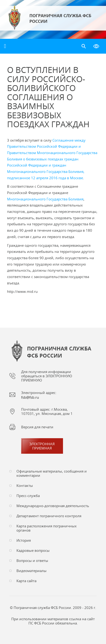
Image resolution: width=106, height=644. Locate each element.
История (24, 540)
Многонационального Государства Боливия (45, 199)
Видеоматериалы (31, 571)
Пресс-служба (28, 496)
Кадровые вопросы (33, 550)
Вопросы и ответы (32, 561)
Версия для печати (37, 427)
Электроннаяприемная (42, 446)
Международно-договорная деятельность (53, 506)
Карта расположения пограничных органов (47, 528)
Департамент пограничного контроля (49, 516)
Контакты (25, 485)
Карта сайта (26, 581)
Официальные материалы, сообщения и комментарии (52, 473)
